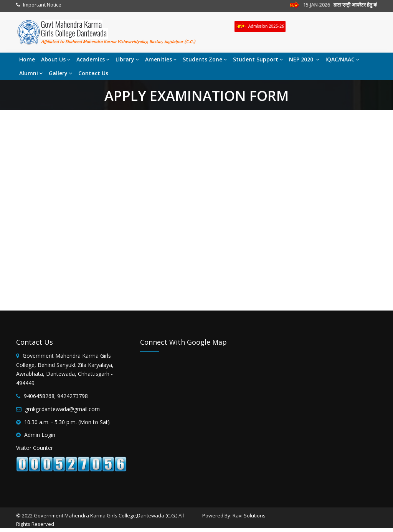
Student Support (258, 59)
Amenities (161, 59)
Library (127, 59)
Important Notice (42, 5)
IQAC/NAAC (342, 59)
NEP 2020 (304, 59)
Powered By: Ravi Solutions (234, 515)
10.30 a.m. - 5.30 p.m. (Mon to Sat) (67, 422)
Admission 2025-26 (260, 27)
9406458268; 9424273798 (56, 396)
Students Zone (205, 59)
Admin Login (40, 435)
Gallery (60, 73)
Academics (93, 59)
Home (27, 59)
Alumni (31, 73)
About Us (56, 59)
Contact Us (93, 73)
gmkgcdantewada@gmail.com (62, 409)
